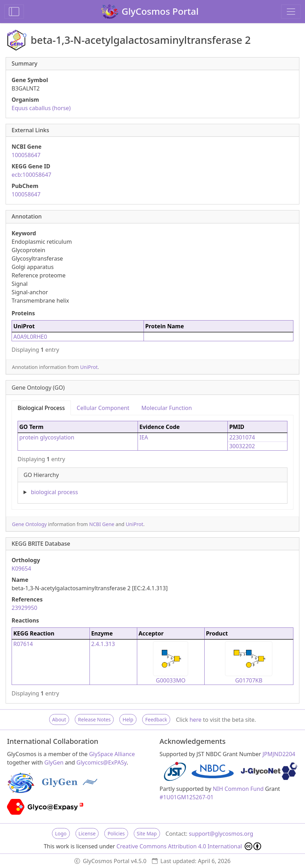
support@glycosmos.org (221, 834)
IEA (144, 437)
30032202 (242, 446)
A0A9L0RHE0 (30, 337)
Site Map (147, 833)
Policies (116, 833)
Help (128, 719)
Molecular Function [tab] (167, 408)
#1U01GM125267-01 (187, 797)
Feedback (156, 719)
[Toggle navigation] (291, 12)
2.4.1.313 (103, 644)
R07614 (23, 644)
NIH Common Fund (238, 789)
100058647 (26, 155)
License (87, 833)
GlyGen (54, 762)
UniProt (89, 367)
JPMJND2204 (279, 754)
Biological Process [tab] (41, 408)
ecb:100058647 (31, 175)
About (59, 719)
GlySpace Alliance (112, 754)
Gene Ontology (29, 524)
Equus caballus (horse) (41, 108)
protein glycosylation (47, 437)
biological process (54, 492)
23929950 (24, 608)
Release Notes (94, 719)
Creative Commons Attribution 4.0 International (189, 846)
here (195, 720)
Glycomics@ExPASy (102, 762)
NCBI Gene (102, 524)
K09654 (21, 568)
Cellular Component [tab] (103, 408)
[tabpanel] (152, 459)
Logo (61, 833)
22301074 (242, 437)
